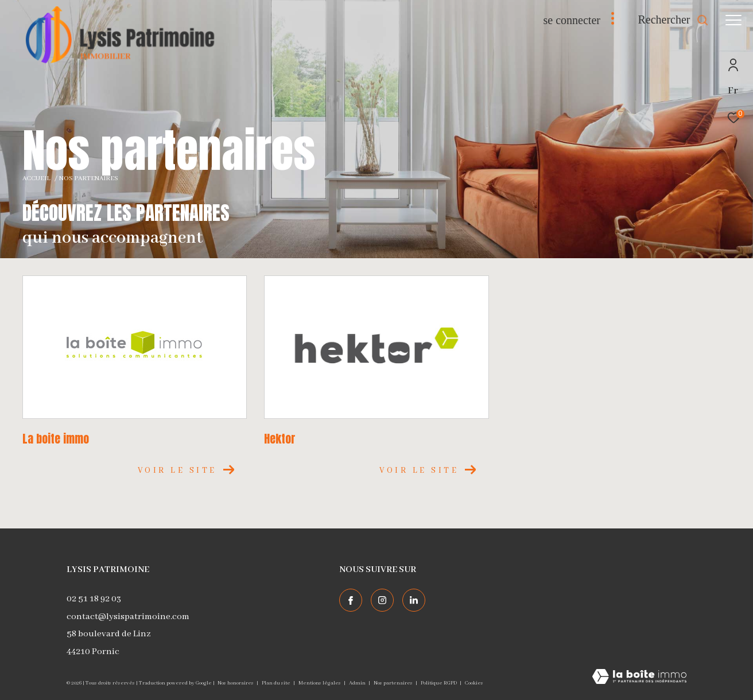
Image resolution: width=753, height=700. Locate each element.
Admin (358, 683)
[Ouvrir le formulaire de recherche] (673, 20)
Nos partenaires (394, 683)
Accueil (36, 178)
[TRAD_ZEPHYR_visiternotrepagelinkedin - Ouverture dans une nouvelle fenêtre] (414, 600)
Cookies (474, 683)
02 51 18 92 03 (94, 599)
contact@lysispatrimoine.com (128, 617)
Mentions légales (320, 683)
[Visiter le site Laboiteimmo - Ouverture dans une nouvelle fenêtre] (639, 678)
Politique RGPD (439, 683)
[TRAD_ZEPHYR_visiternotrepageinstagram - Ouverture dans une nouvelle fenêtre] (382, 600)
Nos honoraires (236, 683)
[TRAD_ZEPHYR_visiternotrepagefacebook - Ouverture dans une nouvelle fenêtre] (351, 600)
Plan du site (277, 683)
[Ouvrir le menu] (733, 20)
